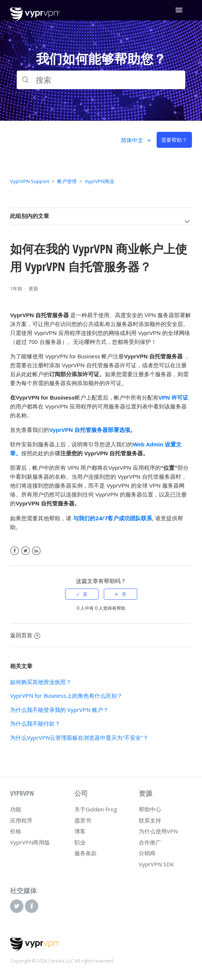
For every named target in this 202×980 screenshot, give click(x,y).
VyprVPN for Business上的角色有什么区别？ (66, 696)
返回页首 (25, 635)
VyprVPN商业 (100, 181)
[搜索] (101, 80)
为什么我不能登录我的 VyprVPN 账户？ (59, 710)
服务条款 (86, 853)
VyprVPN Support (30, 181)
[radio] (82, 594)
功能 (16, 809)
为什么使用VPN (158, 831)
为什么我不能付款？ (35, 723)
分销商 (147, 853)
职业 (80, 842)
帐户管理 (67, 181)
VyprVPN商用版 (30, 842)
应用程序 (21, 820)
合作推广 (150, 842)
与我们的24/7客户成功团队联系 (113, 518)
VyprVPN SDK (156, 864)
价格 (16, 831)
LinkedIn (36, 551)
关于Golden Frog (96, 809)
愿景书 (83, 820)
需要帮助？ (174, 140)
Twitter (25, 551)
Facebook (15, 551)
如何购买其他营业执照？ (41, 682)
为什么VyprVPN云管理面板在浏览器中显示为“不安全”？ (79, 738)
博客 (80, 831)
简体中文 (133, 140)
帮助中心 (150, 809)
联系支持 (150, 820)
